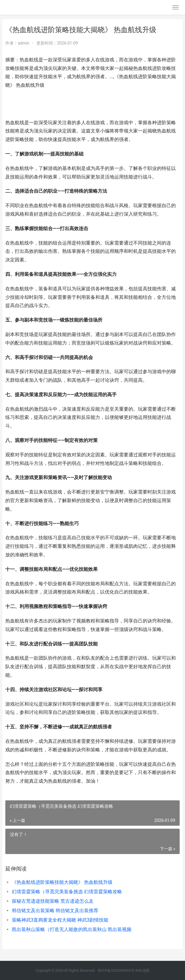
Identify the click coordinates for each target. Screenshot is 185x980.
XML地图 (142, 971)
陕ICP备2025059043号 (116, 971)
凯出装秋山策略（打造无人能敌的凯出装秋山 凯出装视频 (72, 929)
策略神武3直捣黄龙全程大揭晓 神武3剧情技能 (60, 920)
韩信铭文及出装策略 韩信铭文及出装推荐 (55, 911)
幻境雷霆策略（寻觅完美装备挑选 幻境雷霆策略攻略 (67, 892)
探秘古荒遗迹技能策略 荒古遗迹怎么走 (53, 901)
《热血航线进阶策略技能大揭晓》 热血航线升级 (62, 882)
